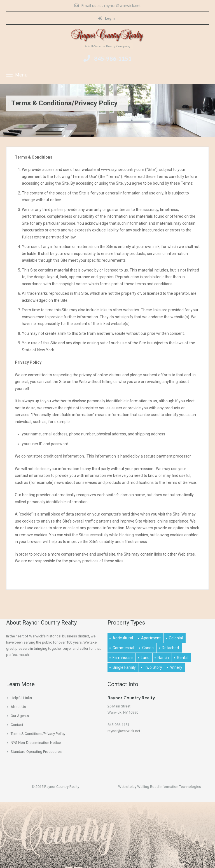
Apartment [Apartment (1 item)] (151, 638)
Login (107, 18)
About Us (18, 707)
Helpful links (21, 698)
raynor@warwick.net (122, 5)
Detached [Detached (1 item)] (170, 648)
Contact (17, 725)
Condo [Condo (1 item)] (148, 648)
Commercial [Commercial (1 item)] (123, 648)
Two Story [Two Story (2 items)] (153, 667)
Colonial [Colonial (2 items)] (176, 638)
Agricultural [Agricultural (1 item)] (123, 638)
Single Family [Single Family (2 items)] (124, 667)
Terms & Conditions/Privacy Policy (38, 734)
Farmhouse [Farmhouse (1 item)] (123, 658)
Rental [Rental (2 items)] (183, 658)
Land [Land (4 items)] (145, 658)
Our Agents (20, 716)
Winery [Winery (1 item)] (176, 667)
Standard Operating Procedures (36, 752)
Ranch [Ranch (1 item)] (163, 658)
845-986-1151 (113, 58)
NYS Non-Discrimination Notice (36, 743)
